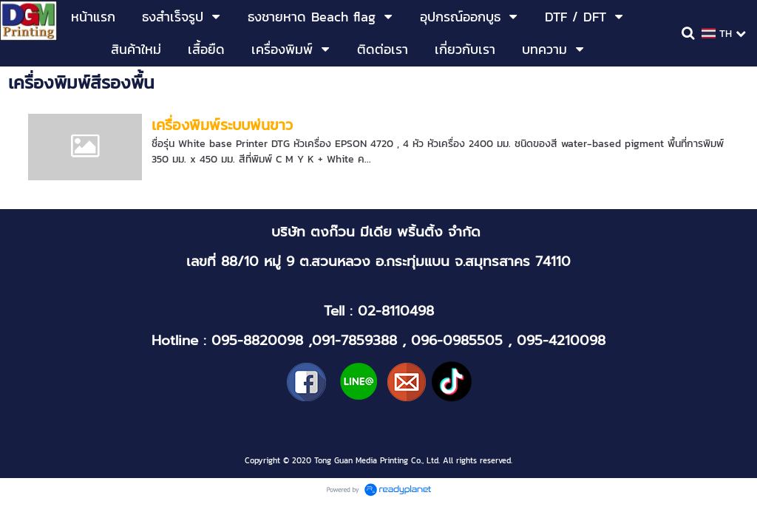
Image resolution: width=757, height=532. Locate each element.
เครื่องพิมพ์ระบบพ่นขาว (222, 125)
